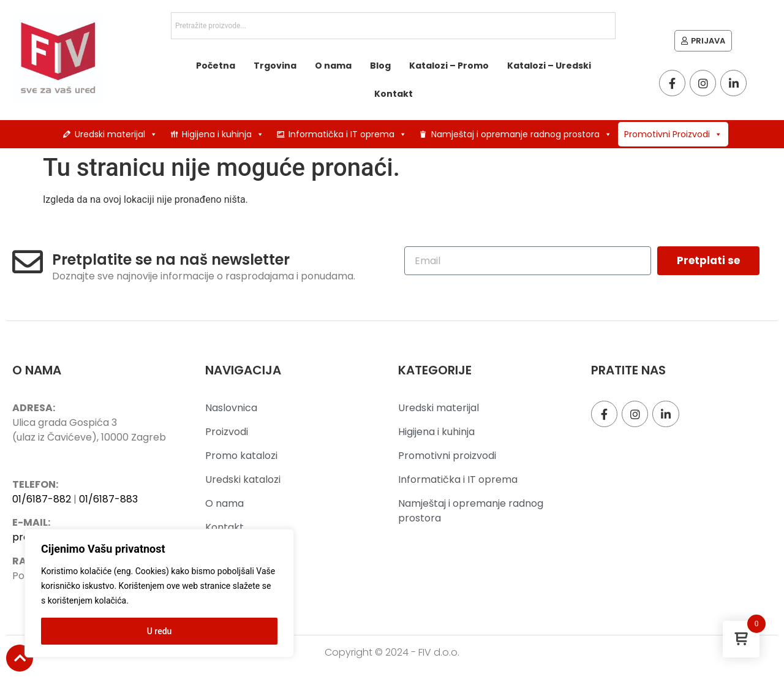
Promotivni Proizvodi (673, 134)
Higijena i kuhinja (223, 134)
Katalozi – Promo (449, 66)
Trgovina (275, 66)
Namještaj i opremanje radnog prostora (522, 134)
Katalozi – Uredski (549, 66)
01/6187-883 (108, 499)
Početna (216, 66)
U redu (160, 631)
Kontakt (394, 94)
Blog (380, 66)
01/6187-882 (42, 499)
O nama (333, 66)
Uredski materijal (116, 134)
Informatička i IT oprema (348, 134)
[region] (159, 593)
